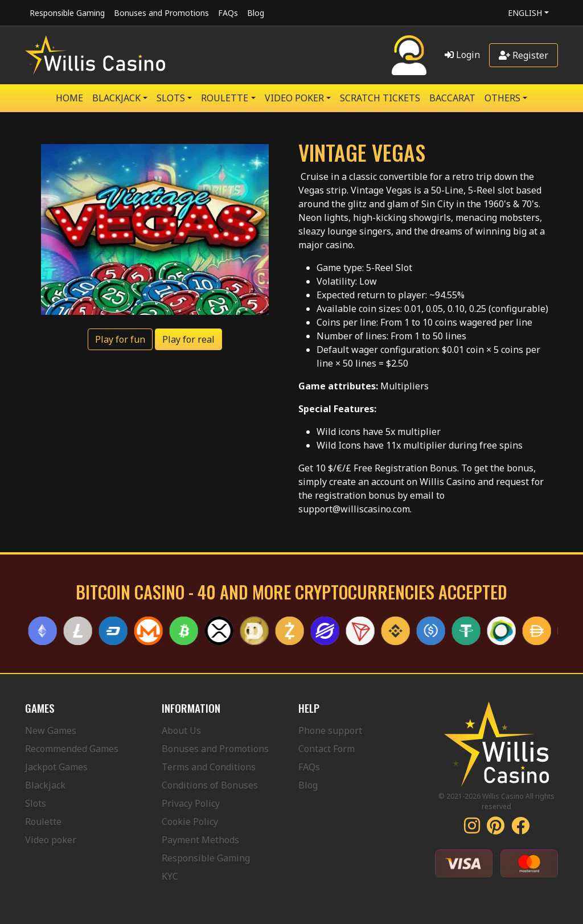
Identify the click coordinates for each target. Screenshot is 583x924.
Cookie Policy (190, 822)
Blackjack (45, 785)
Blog (256, 13)
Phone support (330, 730)
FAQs (228, 13)
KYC (170, 876)
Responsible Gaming (67, 13)
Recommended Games (72, 749)
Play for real (188, 339)
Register (524, 55)
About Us (181, 730)
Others (502, 98)
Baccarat (452, 98)
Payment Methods (200, 840)
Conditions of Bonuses (210, 785)
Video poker (51, 840)
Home (69, 98)
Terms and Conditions (209, 767)
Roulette (43, 822)
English (525, 13)
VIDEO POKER (294, 98)
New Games (51, 730)
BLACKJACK (116, 98)
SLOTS (171, 98)
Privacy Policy (191, 803)
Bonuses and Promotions (161, 13)
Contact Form (327, 749)
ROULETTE (225, 98)
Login (462, 55)
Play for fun (120, 339)
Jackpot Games (56, 767)
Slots (36, 803)
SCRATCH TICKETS (380, 98)
